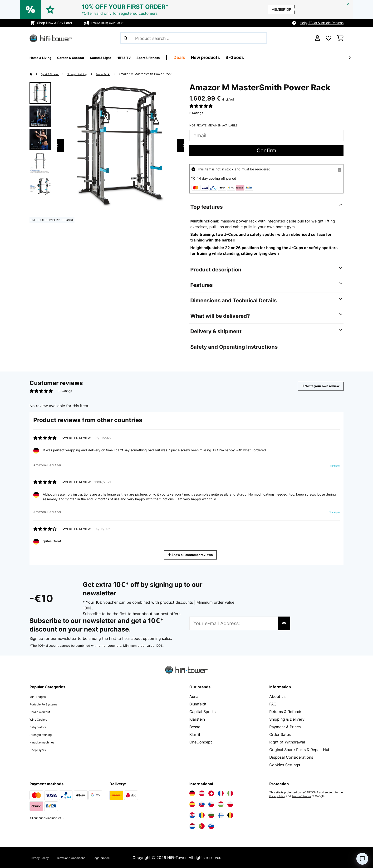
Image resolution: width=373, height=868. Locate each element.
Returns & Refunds (286, 712)
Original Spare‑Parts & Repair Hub (300, 750)
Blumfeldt (198, 704)
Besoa (195, 727)
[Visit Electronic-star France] (221, 793)
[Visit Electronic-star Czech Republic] (211, 804)
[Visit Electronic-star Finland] (221, 815)
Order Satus (280, 734)
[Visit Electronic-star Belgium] (230, 815)
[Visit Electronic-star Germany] (192, 793)
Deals (218, 57)
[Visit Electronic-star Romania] (202, 815)
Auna (194, 696)
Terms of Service (306, 796)
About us (277, 696)
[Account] (317, 38)
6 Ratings (196, 113)
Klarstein (197, 719)
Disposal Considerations (291, 757)
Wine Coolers (42, 719)
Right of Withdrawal (287, 742)
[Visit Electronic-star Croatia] (192, 815)
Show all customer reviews (192, 554)
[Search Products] (194, 38)
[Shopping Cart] (340, 38)
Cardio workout (44, 712)
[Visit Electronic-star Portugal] (202, 826)
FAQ (273, 704)
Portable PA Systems (48, 704)
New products (244, 57)
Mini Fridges (40, 696)
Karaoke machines (46, 742)
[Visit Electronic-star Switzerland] (211, 793)
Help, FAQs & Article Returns (322, 23)
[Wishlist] (329, 38)
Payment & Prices (285, 727)
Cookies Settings (285, 765)
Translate (332, 468)
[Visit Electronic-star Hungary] (221, 804)
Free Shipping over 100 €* (112, 23)
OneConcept (201, 742)
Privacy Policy (279, 796)
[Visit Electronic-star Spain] (192, 804)
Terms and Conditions (82, 858)
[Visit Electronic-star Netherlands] (192, 826)
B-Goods (273, 57)
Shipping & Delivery (287, 719)
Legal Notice (121, 858)
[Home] (36, 74)
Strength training (87, 74)
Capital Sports (202, 712)
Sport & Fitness (54, 74)
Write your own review (314, 386)
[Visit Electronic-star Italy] (230, 793)
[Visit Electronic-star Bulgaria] (211, 815)
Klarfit (195, 734)
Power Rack (118, 74)
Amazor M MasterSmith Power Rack (162, 74)
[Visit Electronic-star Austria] (202, 793)
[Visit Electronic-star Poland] (230, 804)
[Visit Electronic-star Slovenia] (211, 826)
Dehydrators (41, 727)
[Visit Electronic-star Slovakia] (202, 804)
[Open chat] (362, 859)
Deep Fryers (40, 750)
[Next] (349, 58)
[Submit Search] (126, 38)
